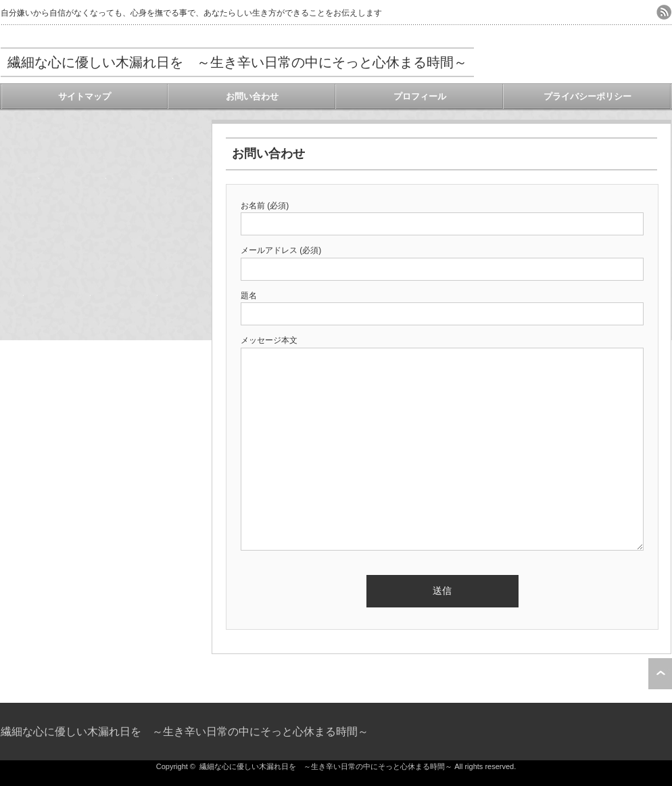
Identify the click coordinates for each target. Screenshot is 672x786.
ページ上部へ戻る (660, 674)
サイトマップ (85, 96)
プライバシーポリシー (587, 96)
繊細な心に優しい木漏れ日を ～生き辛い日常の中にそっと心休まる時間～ (237, 62)
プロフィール (420, 96)
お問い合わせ (252, 96)
